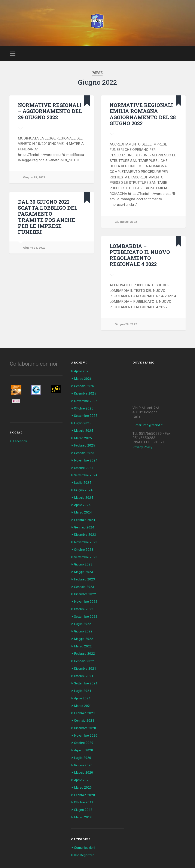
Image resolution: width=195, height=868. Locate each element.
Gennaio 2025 (85, 456)
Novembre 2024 (87, 464)
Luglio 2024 (84, 485)
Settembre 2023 (87, 559)
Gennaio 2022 (85, 661)
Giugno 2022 (85, 632)
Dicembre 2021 (86, 669)
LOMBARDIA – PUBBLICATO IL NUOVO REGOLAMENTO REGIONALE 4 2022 (138, 259)
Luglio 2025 (84, 427)
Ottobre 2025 (85, 412)
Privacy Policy (144, 452)
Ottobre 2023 (85, 551)
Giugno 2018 (85, 808)
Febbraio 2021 (86, 712)
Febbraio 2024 (86, 522)
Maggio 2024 (85, 500)
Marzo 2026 (84, 383)
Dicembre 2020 (86, 727)
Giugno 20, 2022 (127, 328)
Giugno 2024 (85, 493)
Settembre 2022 (87, 617)
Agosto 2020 (85, 749)
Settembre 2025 (87, 420)
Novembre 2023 (87, 544)
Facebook (21, 446)
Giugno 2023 (85, 566)
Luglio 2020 (84, 756)
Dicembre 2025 (86, 398)
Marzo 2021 (84, 705)
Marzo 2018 (84, 815)
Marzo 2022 (84, 647)
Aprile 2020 (83, 778)
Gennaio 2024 (85, 530)
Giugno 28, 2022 (127, 226)
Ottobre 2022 (85, 610)
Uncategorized (86, 853)
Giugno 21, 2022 (35, 246)
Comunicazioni (86, 845)
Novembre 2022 (87, 603)
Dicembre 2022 (86, 595)
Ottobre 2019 (85, 800)
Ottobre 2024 (85, 471)
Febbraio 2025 (86, 449)
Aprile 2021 (83, 698)
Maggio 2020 (85, 771)
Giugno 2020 (85, 764)
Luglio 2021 (84, 690)
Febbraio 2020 (86, 793)
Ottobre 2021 (85, 676)
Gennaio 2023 (85, 588)
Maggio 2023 (85, 573)
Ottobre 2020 (85, 742)
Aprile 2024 (83, 507)
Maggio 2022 (85, 639)
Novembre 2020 (87, 734)
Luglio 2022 (84, 625)
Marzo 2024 (84, 515)
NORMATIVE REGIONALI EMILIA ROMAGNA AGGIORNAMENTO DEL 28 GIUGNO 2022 (141, 118)
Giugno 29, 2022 (35, 182)
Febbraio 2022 (86, 654)
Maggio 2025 (85, 434)
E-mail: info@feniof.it (150, 430)
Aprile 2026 (83, 376)
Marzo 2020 (84, 786)
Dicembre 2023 (86, 537)
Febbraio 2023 (86, 581)
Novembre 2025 (87, 405)
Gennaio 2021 (85, 720)
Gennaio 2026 (85, 390)
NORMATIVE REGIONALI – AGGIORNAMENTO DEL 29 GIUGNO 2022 (50, 115)
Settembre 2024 (87, 478)
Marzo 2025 (84, 442)
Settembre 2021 (87, 683)
